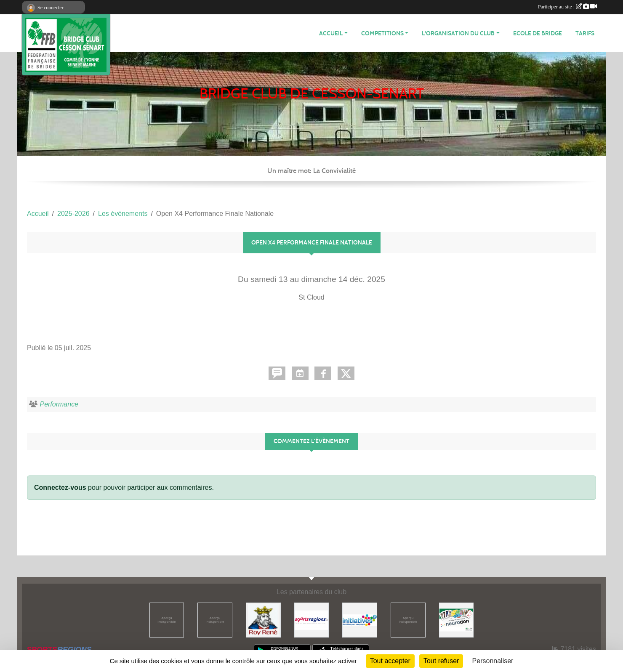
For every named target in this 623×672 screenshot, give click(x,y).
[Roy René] (263, 620)
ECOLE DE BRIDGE (538, 33)
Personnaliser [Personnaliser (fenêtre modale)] (493, 661)
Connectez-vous (60, 487)
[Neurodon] (457, 620)
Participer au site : (567, 7)
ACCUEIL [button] (331, 33)
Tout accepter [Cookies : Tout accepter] (390, 661)
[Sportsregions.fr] (312, 620)
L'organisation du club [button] (458, 33)
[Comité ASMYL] (167, 620)
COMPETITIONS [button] (382, 33)
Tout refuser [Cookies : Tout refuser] (441, 661)
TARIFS (585, 33)
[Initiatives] (360, 620)
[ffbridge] (215, 620)
